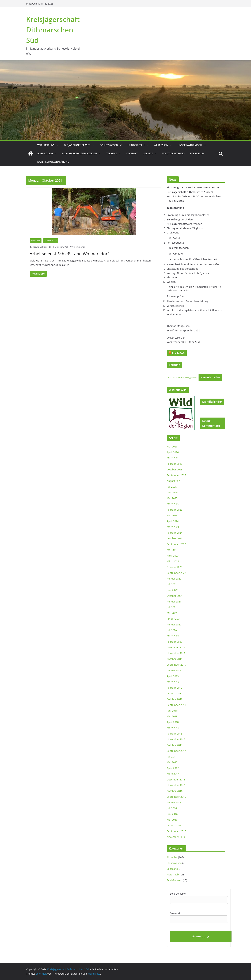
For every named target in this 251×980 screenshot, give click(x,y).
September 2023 (176, 544)
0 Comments (77, 247)
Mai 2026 (172, 447)
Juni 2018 (172, 711)
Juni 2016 (172, 814)
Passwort (175, 913)
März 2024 (173, 527)
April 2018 (173, 722)
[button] (56, 145)
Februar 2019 (175, 688)
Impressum (197, 153)
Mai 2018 (172, 716)
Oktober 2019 (175, 659)
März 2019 (173, 682)
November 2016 (176, 785)
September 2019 (176, 665)
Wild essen (161, 145)
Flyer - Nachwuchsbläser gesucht (182, 378)
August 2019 (174, 670)
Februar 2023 (175, 567)
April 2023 (173, 556)
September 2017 (176, 751)
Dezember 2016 (176, 779)
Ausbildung (45, 153)
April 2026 (173, 452)
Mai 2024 (172, 515)
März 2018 (173, 728)
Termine (112, 153)
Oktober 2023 (175, 538)
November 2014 (176, 837)
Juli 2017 (172, 757)
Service (148, 153)
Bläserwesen (174, 863)
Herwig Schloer (40, 247)
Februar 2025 (175, 510)
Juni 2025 (172, 492)
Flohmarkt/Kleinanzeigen (80, 153)
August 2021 (174, 602)
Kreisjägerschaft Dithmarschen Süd (53, 30)
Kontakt (132, 153)
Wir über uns (46, 145)
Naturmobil (174, 874)
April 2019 (173, 676)
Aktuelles (36, 241)
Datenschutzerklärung (53, 162)
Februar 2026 (175, 464)
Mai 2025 (172, 498)
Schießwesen (109, 145)
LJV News (178, 353)
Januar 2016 (174, 825)
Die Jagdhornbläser (77, 145)
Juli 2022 (172, 584)
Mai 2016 (172, 820)
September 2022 (176, 573)
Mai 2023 (172, 550)
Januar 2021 (174, 619)
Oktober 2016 (175, 791)
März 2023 (173, 561)
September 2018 (176, 705)
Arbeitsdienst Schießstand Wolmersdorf (69, 254)
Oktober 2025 (175, 469)
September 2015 (176, 831)
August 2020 (174, 624)
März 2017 (173, 774)
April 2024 (173, 521)
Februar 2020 (175, 642)
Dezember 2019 (176, 647)
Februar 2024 (175, 533)
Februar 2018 (175, 734)
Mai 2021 (172, 613)
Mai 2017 (172, 762)
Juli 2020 (172, 630)
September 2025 (176, 475)
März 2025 (173, 504)
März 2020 (173, 636)
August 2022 (174, 579)
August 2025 (174, 481)
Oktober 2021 (175, 596)
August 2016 (174, 802)
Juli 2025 (172, 487)
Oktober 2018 (175, 699)
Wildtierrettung (173, 153)
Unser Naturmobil (190, 145)
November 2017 (176, 739)
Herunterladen (210, 377)
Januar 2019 (174, 693)
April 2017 (173, 768)
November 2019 (176, 653)
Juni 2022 (172, 590)
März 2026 (173, 458)
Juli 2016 (172, 808)
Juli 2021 (172, 607)
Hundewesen (136, 145)
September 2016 (176, 797)
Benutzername (178, 894)
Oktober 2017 (175, 745)
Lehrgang (172, 869)
